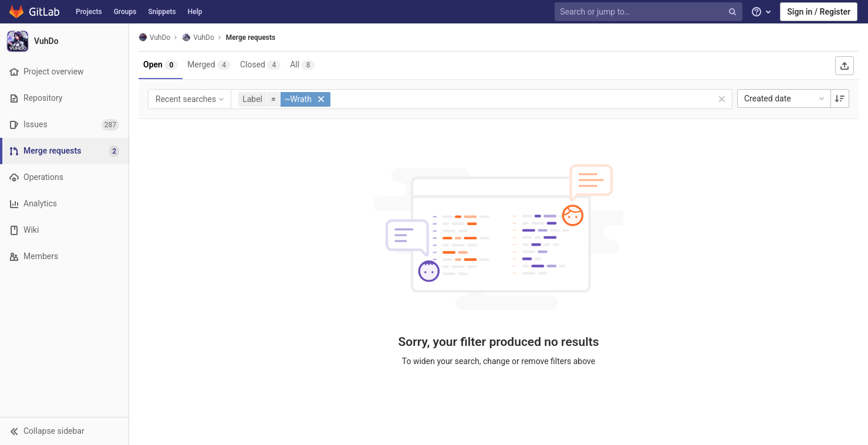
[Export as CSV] (845, 66)
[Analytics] (64, 204)
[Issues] (64, 125)
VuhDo (154, 37)
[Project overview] (64, 72)
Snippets (162, 12)
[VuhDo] (65, 41)
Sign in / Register (819, 12)
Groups (125, 12)
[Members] (64, 257)
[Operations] (64, 177)
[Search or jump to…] (650, 12)
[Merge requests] (65, 151)
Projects (89, 12)
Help (195, 12)
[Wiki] (64, 230)
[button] (64, 431)
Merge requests (251, 38)
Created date (785, 98)
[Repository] (64, 98)
